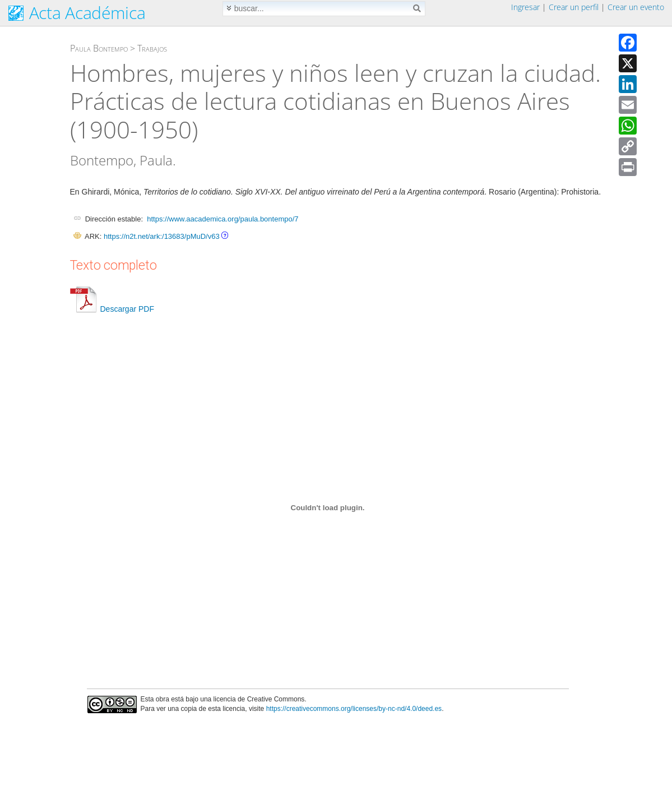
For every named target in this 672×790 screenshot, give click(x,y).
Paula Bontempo (99, 48)
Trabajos (152, 48)
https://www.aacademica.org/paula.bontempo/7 (223, 219)
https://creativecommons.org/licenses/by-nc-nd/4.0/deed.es (354, 709)
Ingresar (525, 7)
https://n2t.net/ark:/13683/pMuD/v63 (162, 236)
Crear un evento (636, 7)
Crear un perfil (574, 7)
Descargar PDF (112, 309)
